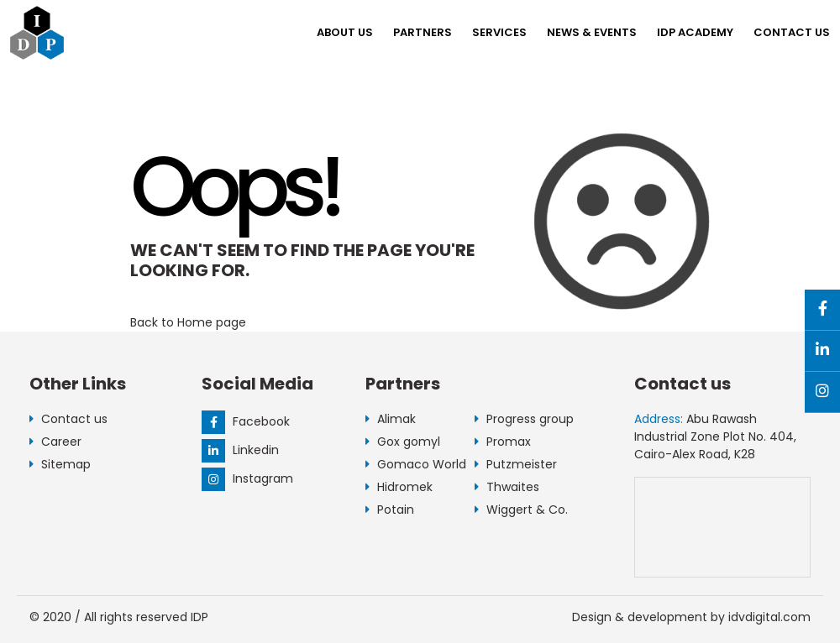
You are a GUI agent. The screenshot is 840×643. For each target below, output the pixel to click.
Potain (390, 510)
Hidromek (399, 487)
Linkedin (240, 450)
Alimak (391, 419)
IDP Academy (695, 32)
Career (55, 442)
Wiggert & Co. (521, 510)
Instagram (247, 478)
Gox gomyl (403, 442)
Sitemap (60, 464)
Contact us (792, 32)
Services (499, 32)
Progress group (524, 419)
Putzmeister (516, 464)
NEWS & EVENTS (592, 32)
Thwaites (507, 487)
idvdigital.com (769, 617)
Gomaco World (416, 464)
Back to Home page (188, 322)
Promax (503, 442)
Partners (423, 32)
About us (345, 32)
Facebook (246, 421)
